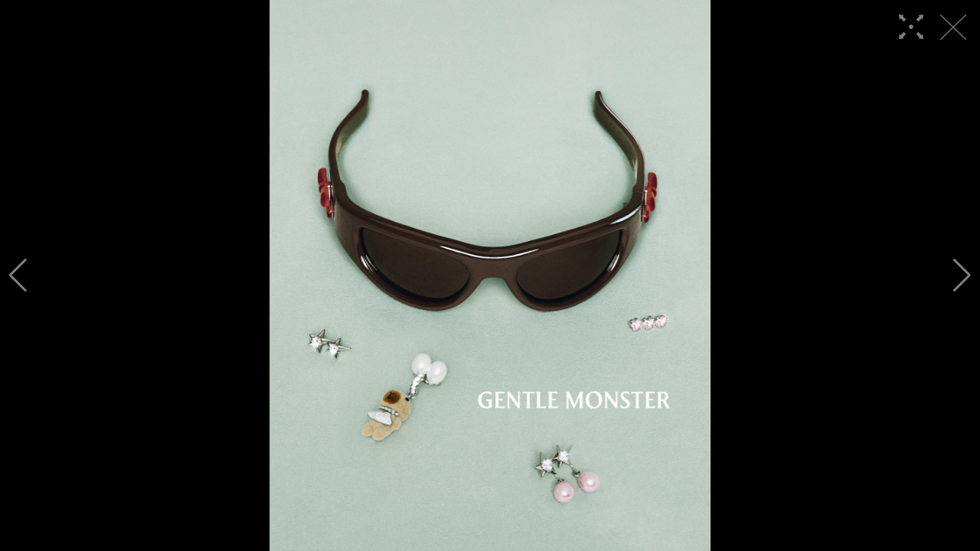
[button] (18, 275)
